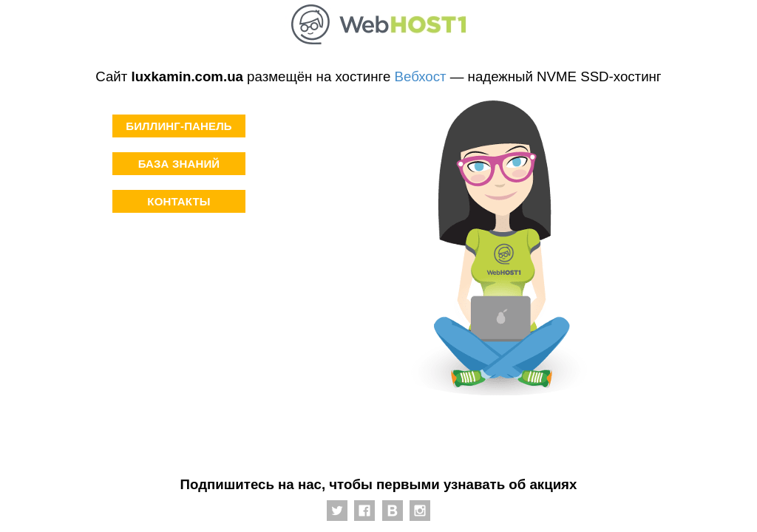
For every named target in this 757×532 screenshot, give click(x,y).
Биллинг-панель (179, 126)
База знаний (179, 164)
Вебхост (421, 76)
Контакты (179, 201)
